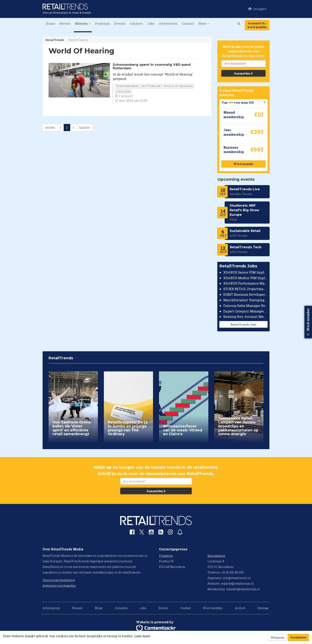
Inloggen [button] (257, 9)
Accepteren (298, 637)
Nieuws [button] (83, 23)
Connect (136, 23)
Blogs (99, 608)
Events (120, 23)
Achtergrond (51, 608)
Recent (65, 23)
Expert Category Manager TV (245, 311)
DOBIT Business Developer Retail (245, 294)
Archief (240, 608)
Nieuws (77, 608)
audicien (123, 91)
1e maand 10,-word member (257, 25)
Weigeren (277, 638)
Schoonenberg (128, 86)
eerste (50, 127)
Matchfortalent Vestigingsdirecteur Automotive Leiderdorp (245, 300)
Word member (243, 164)
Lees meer (142, 636)
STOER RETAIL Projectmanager (245, 289)
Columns (121, 608)
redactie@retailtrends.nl (237, 584)
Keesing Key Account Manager (245, 317)
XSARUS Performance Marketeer (245, 283)
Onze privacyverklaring (59, 580)
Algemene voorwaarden (59, 586)
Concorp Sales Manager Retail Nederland (245, 306)
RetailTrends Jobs (243, 324)
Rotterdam (151, 86)
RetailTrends (55, 40)
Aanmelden (243, 73)
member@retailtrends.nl (243, 589)
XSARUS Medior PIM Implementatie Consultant (245, 278)
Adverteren (168, 23)
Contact (188, 23)
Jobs (151, 23)
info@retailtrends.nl (237, 578)
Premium (102, 23)
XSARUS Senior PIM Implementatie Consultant (245, 272)
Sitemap (263, 608)
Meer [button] (204, 23)
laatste (84, 127)
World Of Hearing (178, 86)
